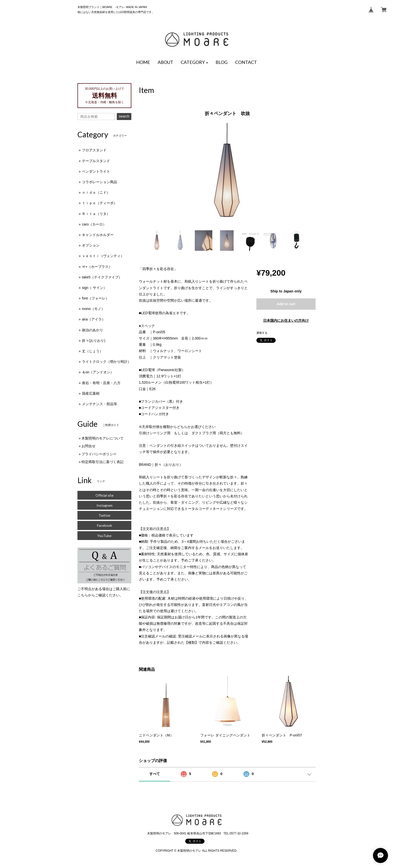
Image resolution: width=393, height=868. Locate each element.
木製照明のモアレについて (103, 438)
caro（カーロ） (94, 224)
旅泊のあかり (92, 330)
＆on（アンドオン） (98, 372)
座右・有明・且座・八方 (101, 383)
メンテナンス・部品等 (100, 404)
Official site (105, 495)
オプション (91, 245)
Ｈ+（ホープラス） (97, 267)
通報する (262, 333)
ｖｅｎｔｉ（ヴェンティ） (103, 256)
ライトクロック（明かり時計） (107, 362)
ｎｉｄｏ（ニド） (96, 192)
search (124, 116)
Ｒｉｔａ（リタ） (96, 214)
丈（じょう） (92, 351)
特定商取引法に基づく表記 (103, 462)
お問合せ (88, 446)
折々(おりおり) (94, 341)
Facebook (105, 525)
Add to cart (286, 304)
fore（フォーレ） (95, 298)
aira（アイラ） (94, 319)
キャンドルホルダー (98, 235)
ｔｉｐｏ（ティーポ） (100, 203)
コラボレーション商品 (100, 182)
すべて (155, 774)
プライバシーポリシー (99, 454)
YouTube (104, 536)
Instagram (105, 505)
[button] (194, 62)
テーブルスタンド (96, 161)
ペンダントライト (96, 171)
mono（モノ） (93, 309)
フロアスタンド (94, 150)
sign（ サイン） (94, 288)
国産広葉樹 (91, 393)
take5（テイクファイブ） (102, 277)
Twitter (105, 515)
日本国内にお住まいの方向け (286, 320)
